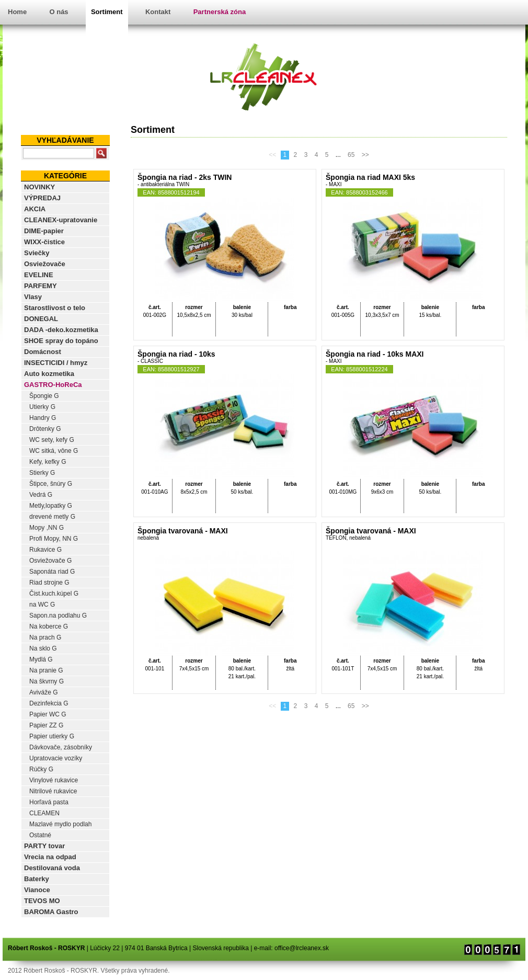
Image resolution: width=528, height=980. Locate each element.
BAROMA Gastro (51, 912)
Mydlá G (41, 659)
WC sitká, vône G (54, 451)
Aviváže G (43, 692)
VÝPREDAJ (42, 198)
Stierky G (42, 473)
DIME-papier (44, 231)
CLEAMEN (44, 813)
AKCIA (35, 209)
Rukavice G (45, 550)
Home (17, 12)
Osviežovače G (50, 561)
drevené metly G (52, 517)
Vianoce (37, 890)
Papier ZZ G (46, 725)
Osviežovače (45, 264)
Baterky (37, 879)
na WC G (42, 605)
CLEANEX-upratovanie (61, 220)
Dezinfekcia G (49, 703)
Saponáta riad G (52, 572)
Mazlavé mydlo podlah (60, 824)
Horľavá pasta (49, 802)
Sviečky (37, 253)
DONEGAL (41, 319)
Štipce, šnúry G (51, 484)
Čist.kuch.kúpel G (54, 594)
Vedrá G (41, 495)
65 (351, 155)
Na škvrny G (47, 681)
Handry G (43, 418)
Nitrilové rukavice (53, 791)
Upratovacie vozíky (56, 758)
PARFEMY (41, 286)
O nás (59, 12)
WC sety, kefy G (52, 440)
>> (365, 155)
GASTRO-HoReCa (53, 385)
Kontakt (158, 12)
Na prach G (45, 637)
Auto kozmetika (49, 374)
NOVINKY (39, 187)
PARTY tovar (44, 846)
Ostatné (40, 835)
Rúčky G (41, 769)
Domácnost (43, 352)
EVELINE (39, 275)
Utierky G (42, 407)
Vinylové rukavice (54, 780)
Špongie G (44, 396)
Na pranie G (46, 670)
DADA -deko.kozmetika (61, 330)
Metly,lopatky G (51, 506)
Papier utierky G (52, 736)
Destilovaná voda (52, 868)
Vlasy (33, 297)
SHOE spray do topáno (61, 341)
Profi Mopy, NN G (54, 539)
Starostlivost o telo (55, 308)
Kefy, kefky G (48, 462)
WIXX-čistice (44, 242)
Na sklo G (43, 648)
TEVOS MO (42, 901)
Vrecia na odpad (50, 857)
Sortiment (107, 12)
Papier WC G (48, 714)
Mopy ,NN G (47, 528)
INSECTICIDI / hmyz (56, 363)
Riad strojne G (49, 583)
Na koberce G (49, 626)
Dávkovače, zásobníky (61, 747)
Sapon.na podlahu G (58, 616)
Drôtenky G (45, 429)
